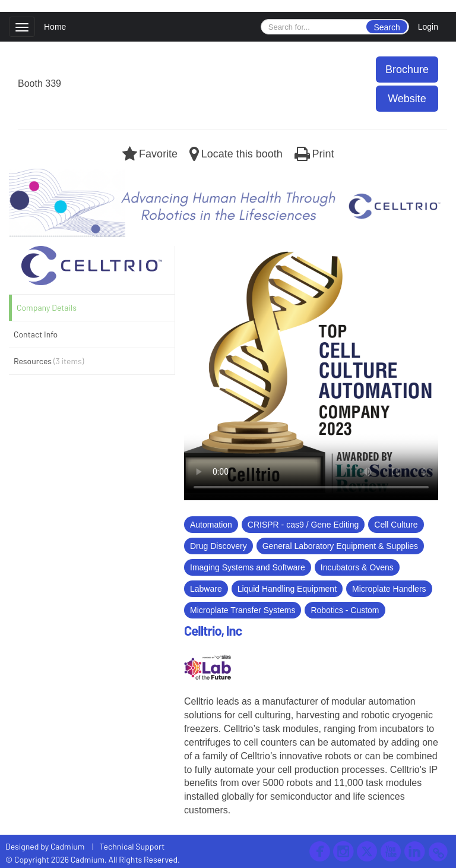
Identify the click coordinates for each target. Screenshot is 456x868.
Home (55, 27)
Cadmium (67, 846)
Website (407, 99)
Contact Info (36, 334)
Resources (49, 361)
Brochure (407, 70)
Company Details (47, 307)
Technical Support (132, 846)
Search (387, 27)
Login (428, 27)
